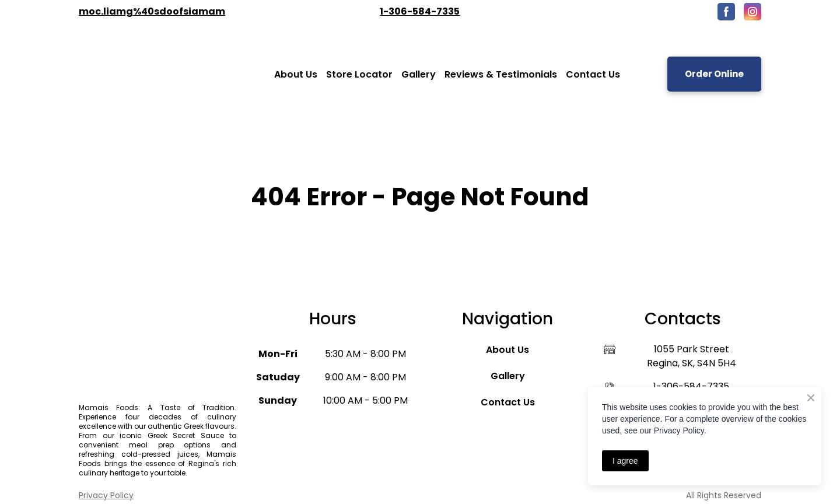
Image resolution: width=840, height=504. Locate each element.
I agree (625, 461)
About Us (296, 74)
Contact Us (593, 74)
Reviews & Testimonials (501, 74)
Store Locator (359, 74)
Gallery (419, 74)
